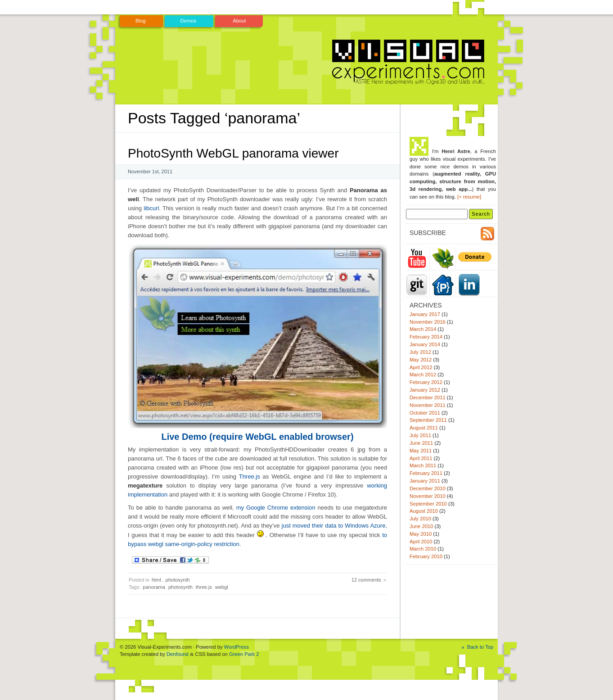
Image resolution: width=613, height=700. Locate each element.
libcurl (151, 208)
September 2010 (428, 504)
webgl (222, 587)
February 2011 (426, 473)
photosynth (178, 580)
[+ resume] (469, 197)
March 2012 (423, 375)
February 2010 (426, 556)
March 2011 (423, 465)
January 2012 (425, 390)
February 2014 (426, 337)
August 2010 (424, 511)
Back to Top (480, 647)
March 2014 (423, 329)
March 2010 (423, 549)
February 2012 (426, 382)
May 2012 (421, 360)
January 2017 (425, 314)
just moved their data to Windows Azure (334, 526)
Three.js (250, 476)
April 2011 (421, 458)
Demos (189, 21)
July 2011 (420, 435)
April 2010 (421, 542)
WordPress (237, 647)
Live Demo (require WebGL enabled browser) (257, 437)
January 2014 (425, 344)
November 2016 (428, 322)
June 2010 (421, 526)
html (156, 580)
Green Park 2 (244, 654)
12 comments (366, 580)
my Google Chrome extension (276, 508)
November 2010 (428, 496)
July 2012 (420, 352)
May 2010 (421, 534)
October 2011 (425, 413)
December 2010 (428, 488)
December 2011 (428, 397)
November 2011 (428, 405)
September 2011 (428, 420)
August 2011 (424, 428)
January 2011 (425, 481)
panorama (154, 587)
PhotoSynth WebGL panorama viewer (233, 153)
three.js (204, 587)
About (239, 21)
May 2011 (421, 451)
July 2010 (420, 519)
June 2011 (421, 443)
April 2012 (421, 367)
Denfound (178, 654)
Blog (140, 21)
